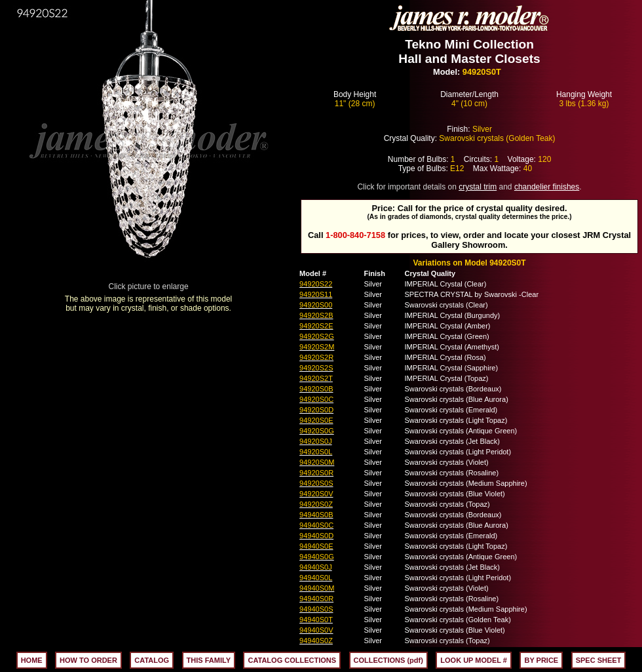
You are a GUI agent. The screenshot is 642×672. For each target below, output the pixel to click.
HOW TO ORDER (88, 660)
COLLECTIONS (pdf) (388, 660)
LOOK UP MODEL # (474, 660)
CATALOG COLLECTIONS (292, 660)
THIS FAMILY (209, 660)
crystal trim (478, 187)
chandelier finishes (547, 187)
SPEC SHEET (599, 660)
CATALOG (152, 660)
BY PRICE (541, 660)
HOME (32, 660)
